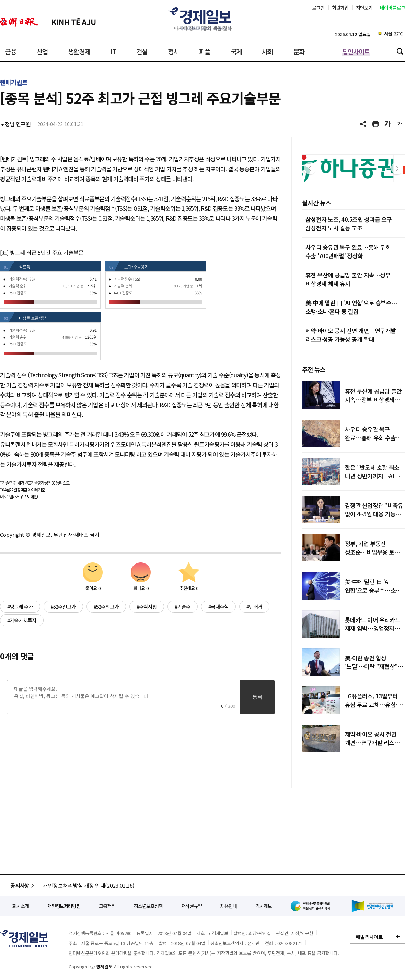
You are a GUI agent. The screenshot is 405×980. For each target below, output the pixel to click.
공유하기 (364, 124)
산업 (42, 51)
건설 (142, 51)
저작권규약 (192, 906)
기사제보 (264, 906)
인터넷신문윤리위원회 (312, 906)
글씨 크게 (388, 124)
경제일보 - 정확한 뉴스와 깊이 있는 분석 (24, 939)
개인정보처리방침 (64, 906)
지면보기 (364, 8)
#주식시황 (147, 607)
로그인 (318, 8)
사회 (267, 51)
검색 (400, 51)
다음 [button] (397, 168)
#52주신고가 (63, 607)
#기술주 (183, 607)
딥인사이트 (356, 51)
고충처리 (107, 906)
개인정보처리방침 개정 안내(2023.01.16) (89, 885)
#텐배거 (254, 607)
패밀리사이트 (369, 937)
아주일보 (19, 22)
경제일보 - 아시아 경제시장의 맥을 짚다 (202, 19)
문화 (299, 51)
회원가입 (340, 8)
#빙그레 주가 (20, 607)
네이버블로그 (393, 8)
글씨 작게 (400, 124)
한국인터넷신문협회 (372, 906)
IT (113, 51)
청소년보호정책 (148, 906)
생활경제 (79, 51)
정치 (173, 51)
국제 (236, 51)
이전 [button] (310, 168)
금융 (11, 51)
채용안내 (229, 906)
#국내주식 (218, 607)
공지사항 (23, 885)
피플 (205, 51)
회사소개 (21, 906)
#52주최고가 (106, 607)
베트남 (74, 22)
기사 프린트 (376, 124)
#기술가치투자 (22, 620)
